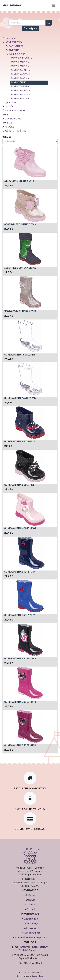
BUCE (6, 115)
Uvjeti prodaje (31, 919)
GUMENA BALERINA (20, 71)
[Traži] (49, 23)
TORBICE (7, 123)
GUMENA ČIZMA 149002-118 (20, 398)
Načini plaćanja (31, 923)
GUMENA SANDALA (20, 79)
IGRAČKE (9, 127)
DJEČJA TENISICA (20, 62)
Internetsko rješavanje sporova (31, 937)
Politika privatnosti (31, 933)
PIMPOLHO (14, 50)
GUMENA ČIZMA (18, 83)
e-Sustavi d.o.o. (37, 976)
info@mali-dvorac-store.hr (34, 947)
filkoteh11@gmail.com (30, 950)
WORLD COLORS (17, 54)
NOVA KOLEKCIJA (14, 42)
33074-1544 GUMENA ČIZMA (20, 311)
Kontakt (31, 909)
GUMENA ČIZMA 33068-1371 (20, 702)
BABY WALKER (16, 46)
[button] (31, 28)
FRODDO (13, 103)
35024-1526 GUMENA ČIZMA (20, 268)
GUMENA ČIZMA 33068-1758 (20, 745)
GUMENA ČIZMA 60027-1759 (20, 485)
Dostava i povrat (31, 928)
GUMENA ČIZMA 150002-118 (20, 355)
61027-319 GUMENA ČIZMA (19, 181)
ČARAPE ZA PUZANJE (14, 111)
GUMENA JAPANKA (20, 87)
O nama (31, 905)
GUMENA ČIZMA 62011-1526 (20, 442)
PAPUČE (9, 107)
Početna (31, 895)
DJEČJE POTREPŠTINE (15, 131)
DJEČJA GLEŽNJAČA (21, 58)
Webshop (31, 900)
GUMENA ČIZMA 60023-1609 (20, 528)
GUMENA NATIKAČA (20, 75)
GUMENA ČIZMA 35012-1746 (20, 572)
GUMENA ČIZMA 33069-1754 (20, 659)
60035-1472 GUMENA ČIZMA (20, 225)
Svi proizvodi (9, 38)
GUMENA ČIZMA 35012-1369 (20, 615)
